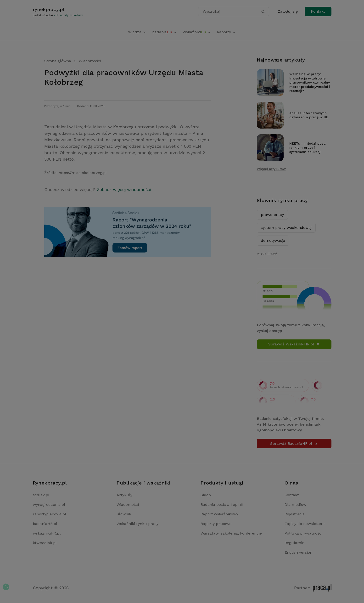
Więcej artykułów (271, 169)
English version (298, 552)
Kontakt (318, 11)
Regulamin (294, 543)
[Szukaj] (263, 11)
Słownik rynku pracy (282, 200)
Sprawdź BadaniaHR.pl (294, 443)
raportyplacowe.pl (49, 514)
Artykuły (124, 495)
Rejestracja (295, 514)
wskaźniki (197, 32)
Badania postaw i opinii (222, 504)
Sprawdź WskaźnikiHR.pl (294, 344)
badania (165, 32)
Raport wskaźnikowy (219, 514)
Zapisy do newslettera (305, 524)
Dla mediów (295, 504)
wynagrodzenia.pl (49, 504)
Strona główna (58, 61)
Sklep (206, 495)
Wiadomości (90, 61)
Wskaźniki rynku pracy (137, 524)
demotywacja (273, 240)
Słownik (124, 514)
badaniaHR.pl (45, 524)
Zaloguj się (288, 11)
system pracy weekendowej (286, 228)
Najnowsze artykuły (281, 60)
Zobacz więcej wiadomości (124, 189)
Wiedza (137, 32)
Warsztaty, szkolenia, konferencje (231, 533)
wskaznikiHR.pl (47, 533)
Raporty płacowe (216, 524)
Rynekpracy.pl (50, 483)
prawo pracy (272, 215)
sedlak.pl (41, 495)
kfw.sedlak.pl (45, 543)
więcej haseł (267, 253)
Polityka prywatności (303, 533)
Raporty (226, 32)
